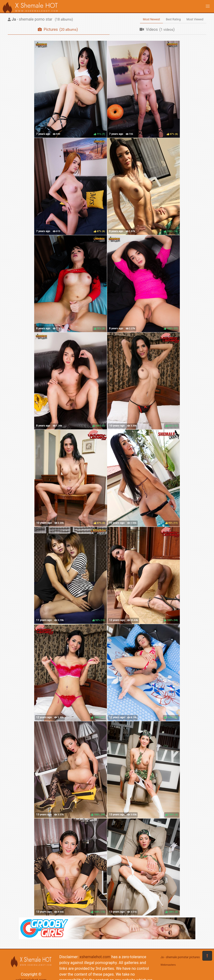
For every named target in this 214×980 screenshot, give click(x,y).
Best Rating (173, 19)
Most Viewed (195, 19)
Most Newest (152, 19)
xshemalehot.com (95, 957)
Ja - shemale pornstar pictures (180, 957)
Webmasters (168, 965)
